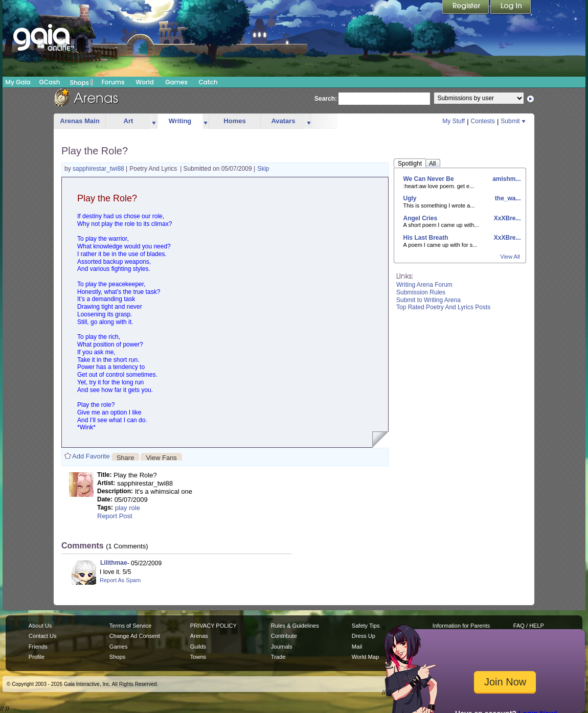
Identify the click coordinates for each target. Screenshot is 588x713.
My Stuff (454, 121)
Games (176, 82)
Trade (278, 657)
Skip (263, 169)
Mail (357, 647)
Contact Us (43, 636)
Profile (37, 657)
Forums (113, 82)
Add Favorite (91, 456)
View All (510, 257)
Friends (38, 647)
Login (511, 8)
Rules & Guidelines (295, 626)
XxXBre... (506, 218)
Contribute (284, 636)
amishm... (506, 179)
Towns (198, 657)
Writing (180, 121)
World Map (365, 657)
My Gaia (18, 82)
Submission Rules (421, 292)
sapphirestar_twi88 (99, 169)
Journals (282, 647)
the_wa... (507, 198)
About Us (40, 626)
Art (129, 121)
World (145, 82)
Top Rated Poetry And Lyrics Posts (443, 307)
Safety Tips (366, 626)
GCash (50, 82)
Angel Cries (421, 218)
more (154, 121)
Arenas (199, 636)
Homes (234, 121)
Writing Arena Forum (424, 285)
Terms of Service (130, 626)
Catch (208, 82)
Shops (82, 82)
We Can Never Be (429, 179)
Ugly (410, 198)
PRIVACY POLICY (213, 626)
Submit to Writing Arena (428, 300)
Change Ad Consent (135, 636)
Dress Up (364, 636)
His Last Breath (426, 238)
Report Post (115, 516)
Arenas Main (80, 121)
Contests (483, 121)
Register (466, 8)
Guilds (198, 647)
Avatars (283, 121)
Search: (326, 99)
